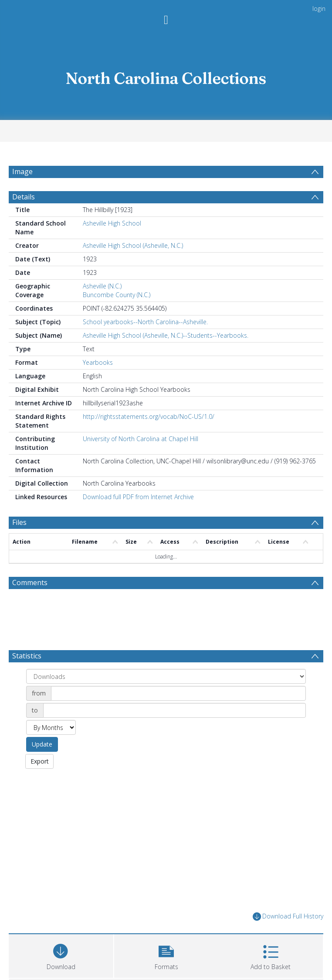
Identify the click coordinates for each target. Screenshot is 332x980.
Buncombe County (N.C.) (117, 316)
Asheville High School (112, 244)
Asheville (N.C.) (102, 307)
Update (42, 765)
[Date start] (178, 714)
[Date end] (174, 731)
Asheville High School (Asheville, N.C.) (133, 266)
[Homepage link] (166, 76)
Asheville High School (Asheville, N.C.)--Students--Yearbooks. (166, 356)
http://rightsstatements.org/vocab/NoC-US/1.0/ (149, 437)
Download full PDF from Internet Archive (138, 518)
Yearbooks (98, 383)
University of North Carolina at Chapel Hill (141, 460)
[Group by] (166, 697)
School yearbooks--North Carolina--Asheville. (145, 343)
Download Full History (288, 937)
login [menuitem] (319, 9)
